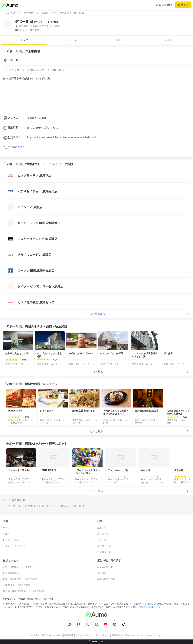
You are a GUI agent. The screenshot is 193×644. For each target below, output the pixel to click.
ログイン (183, 5)
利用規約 (116, 635)
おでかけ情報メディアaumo (17, 567)
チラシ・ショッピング (14, 546)
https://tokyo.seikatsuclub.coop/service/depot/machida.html (62, 137)
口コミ (169, 40)
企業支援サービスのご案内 (17, 585)
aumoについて (155, 635)
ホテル (6, 528)
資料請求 (102, 573)
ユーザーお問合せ (100, 635)
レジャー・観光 (11, 540)
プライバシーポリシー (134, 635)
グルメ (6, 534)
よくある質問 (82, 635)
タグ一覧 (102, 540)
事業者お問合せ (105, 567)
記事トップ (103, 528)
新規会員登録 (164, 5)
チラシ (72, 40)
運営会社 (35, 635)
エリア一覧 (103, 534)
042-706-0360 (16, 147)
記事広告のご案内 (106, 579)
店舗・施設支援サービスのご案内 (20, 579)
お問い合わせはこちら (149, 607)
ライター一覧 (104, 546)
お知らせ (121, 40)
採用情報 (69, 635)
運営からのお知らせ (52, 635)
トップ (24, 40)
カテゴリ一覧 (104, 552)
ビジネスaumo (10, 573)
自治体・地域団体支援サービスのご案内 (23, 591)
